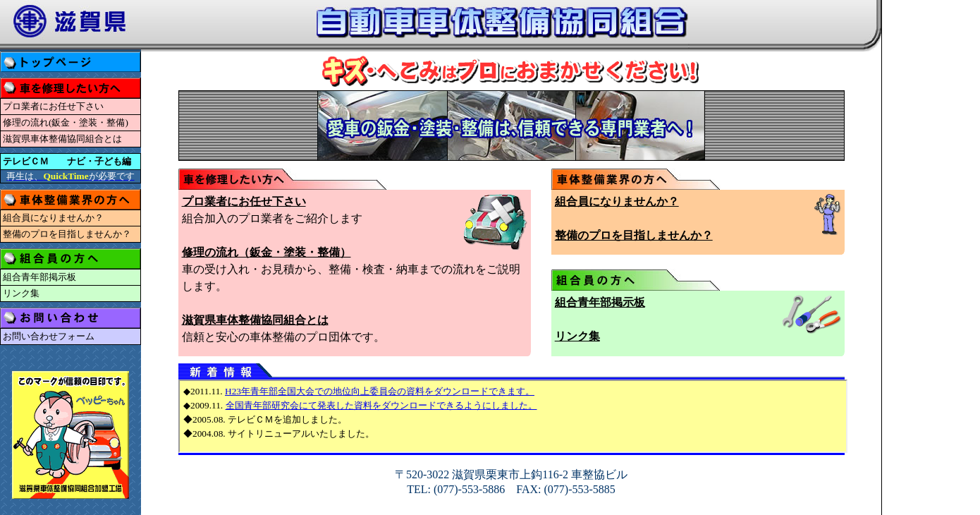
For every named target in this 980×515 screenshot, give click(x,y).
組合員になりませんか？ (53, 218)
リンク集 (21, 293)
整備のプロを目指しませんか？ (67, 234)
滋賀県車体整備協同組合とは (62, 139)
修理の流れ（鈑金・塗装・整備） (267, 252)
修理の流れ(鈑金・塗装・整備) (66, 122)
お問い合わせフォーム (49, 336)
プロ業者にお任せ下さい (53, 106)
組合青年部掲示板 (39, 277)
